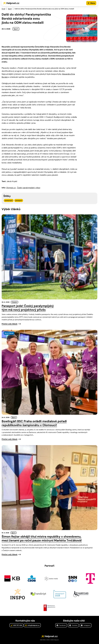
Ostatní (15, 302)
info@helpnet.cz (32, 625)
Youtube (73, 625)
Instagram (86, 625)
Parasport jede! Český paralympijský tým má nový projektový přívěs (28, 308)
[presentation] (49, 257)
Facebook (61, 625)
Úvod (3, 9)
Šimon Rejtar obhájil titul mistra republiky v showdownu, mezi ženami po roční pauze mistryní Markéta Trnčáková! (42, 538)
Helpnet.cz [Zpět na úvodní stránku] (13, 3)
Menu (93, 3)
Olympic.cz (11, 188)
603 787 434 (16, 625)
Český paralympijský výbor (29, 188)
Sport (10, 9)
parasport (19, 200)
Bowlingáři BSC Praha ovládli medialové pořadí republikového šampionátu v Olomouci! (34, 423)
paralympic (9, 200)
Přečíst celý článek (10, 324)
